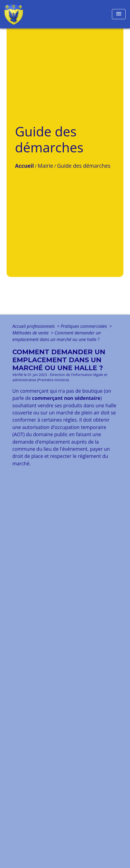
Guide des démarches (84, 166)
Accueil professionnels (34, 326)
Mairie (46, 166)
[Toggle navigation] (119, 14)
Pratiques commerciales (84, 326)
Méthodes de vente (31, 333)
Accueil (25, 166)
